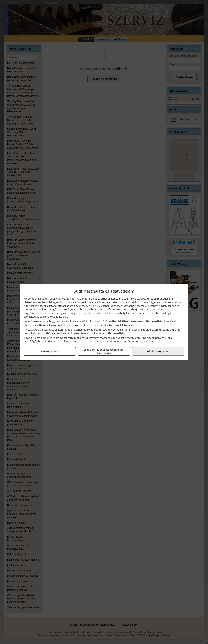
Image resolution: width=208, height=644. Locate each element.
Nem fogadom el (50, 351)
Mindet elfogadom (158, 351)
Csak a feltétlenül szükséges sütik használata (104, 351)
